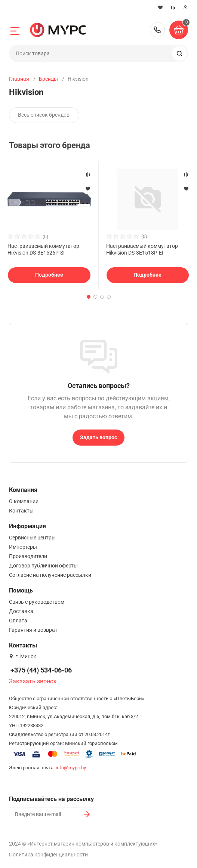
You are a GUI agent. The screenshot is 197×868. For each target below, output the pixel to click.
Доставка (21, 611)
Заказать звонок (33, 681)
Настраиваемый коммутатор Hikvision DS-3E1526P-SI (43, 249)
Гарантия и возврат (33, 630)
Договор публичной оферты (43, 566)
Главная (19, 79)
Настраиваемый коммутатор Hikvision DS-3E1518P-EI (142, 249)
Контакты (21, 511)
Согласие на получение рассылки (50, 575)
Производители (28, 556)
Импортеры (23, 547)
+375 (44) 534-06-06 (157, 30)
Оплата (18, 621)
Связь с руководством (37, 602)
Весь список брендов (44, 115)
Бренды (48, 79)
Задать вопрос (98, 437)
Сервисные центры (32, 538)
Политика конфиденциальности (48, 855)
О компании (24, 501)
